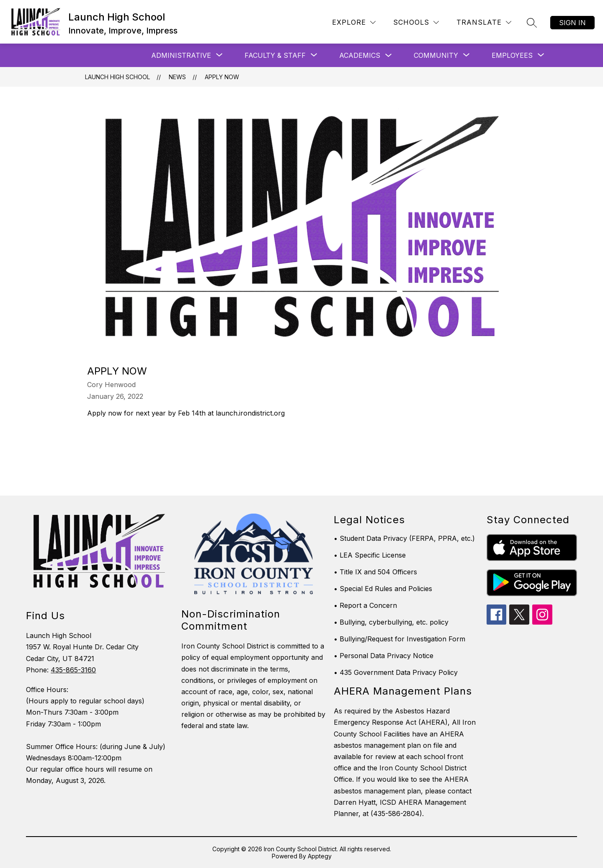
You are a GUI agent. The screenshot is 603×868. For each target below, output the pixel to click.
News (177, 77)
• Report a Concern (365, 605)
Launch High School (117, 77)
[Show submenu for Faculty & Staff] (275, 55)
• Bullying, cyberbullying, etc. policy (391, 622)
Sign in (572, 23)
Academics (360, 55)
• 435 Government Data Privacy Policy (396, 672)
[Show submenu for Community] (436, 55)
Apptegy (320, 856)
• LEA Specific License (370, 555)
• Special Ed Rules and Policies (383, 589)
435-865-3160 (73, 670)
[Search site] (532, 23)
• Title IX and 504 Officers (375, 572)
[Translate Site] (484, 22)
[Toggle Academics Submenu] (389, 56)
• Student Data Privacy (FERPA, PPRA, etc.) (404, 538)
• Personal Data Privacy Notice (384, 656)
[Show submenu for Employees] (512, 55)
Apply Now (222, 77)
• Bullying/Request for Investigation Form (399, 639)
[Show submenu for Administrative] (181, 55)
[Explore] (354, 22)
